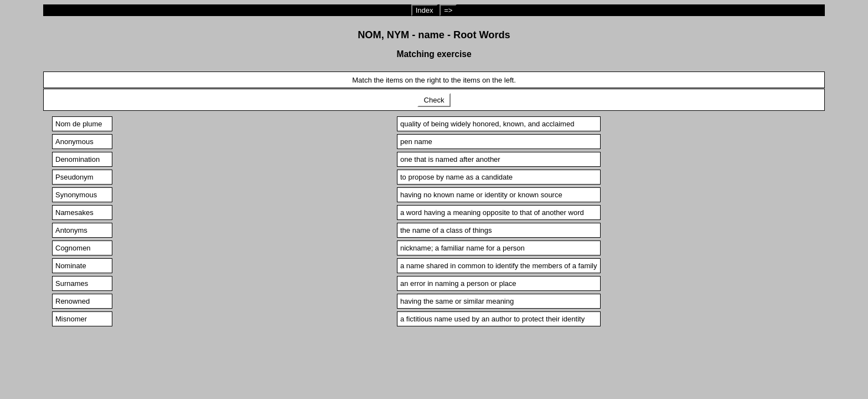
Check (434, 100)
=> (448, 10)
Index (425, 10)
